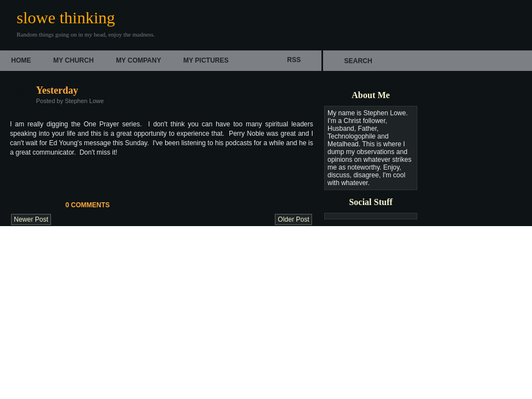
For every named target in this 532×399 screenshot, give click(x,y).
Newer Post (31, 219)
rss (294, 60)
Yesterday (57, 90)
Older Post (293, 219)
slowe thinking (66, 17)
